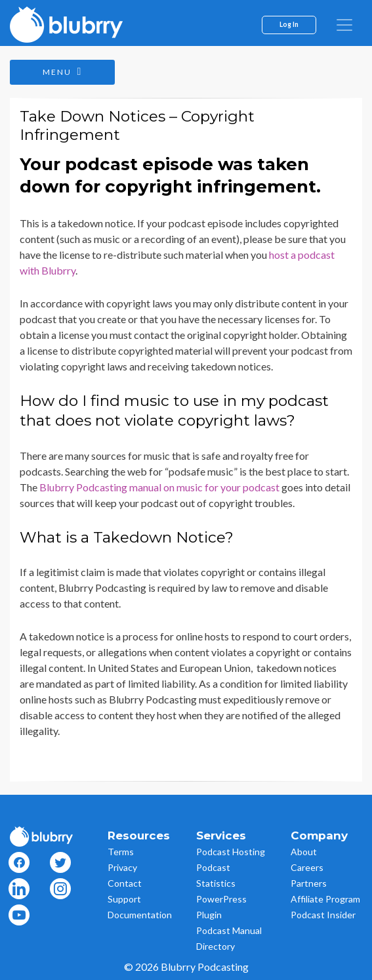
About (304, 852)
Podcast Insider (323, 915)
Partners (309, 883)
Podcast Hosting (231, 852)
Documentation (140, 915)
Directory (216, 946)
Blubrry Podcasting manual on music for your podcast (159, 487)
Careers (307, 867)
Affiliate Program (325, 899)
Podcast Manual (229, 930)
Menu (63, 72)
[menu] (344, 25)
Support (124, 899)
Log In (289, 24)
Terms (121, 852)
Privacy (122, 867)
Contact (125, 883)
